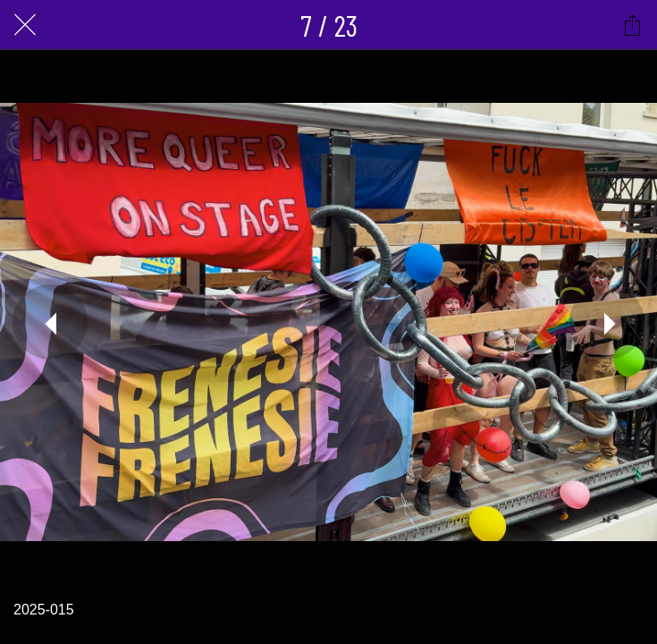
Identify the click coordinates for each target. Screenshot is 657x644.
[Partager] (632, 25)
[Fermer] (25, 25)
